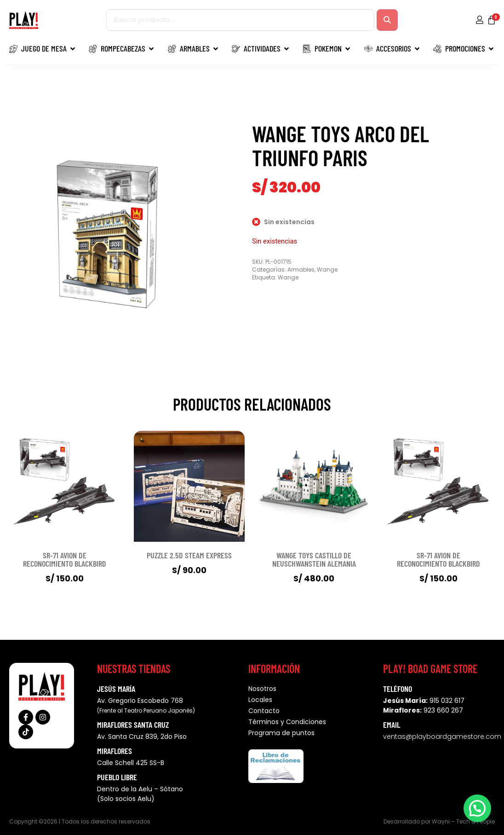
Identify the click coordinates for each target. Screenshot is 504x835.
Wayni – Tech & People (463, 821)
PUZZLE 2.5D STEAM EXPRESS (189, 555)
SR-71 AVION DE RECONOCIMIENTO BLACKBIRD (65, 559)
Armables (301, 270)
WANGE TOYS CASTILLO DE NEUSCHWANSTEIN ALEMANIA (314, 559)
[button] (477, 808)
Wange (327, 270)
